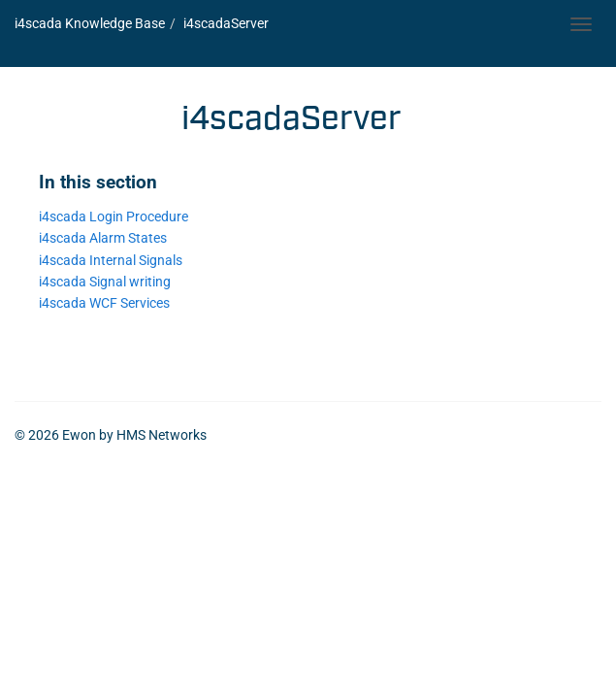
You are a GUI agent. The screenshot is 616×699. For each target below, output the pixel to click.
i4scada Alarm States (103, 238)
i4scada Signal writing (105, 282)
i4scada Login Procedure (113, 217)
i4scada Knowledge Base (90, 23)
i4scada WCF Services (104, 303)
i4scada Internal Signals (111, 261)
